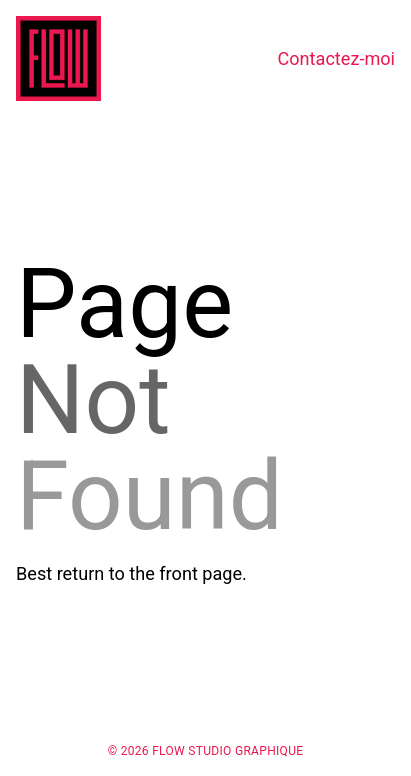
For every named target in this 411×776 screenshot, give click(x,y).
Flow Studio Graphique (227, 751)
